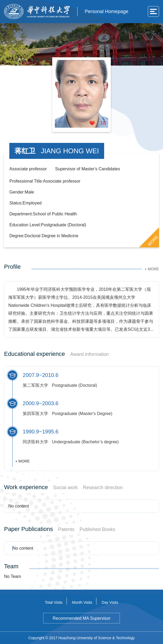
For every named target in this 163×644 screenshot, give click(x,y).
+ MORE (152, 269)
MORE (153, 240)
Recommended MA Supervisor (81, 618)
